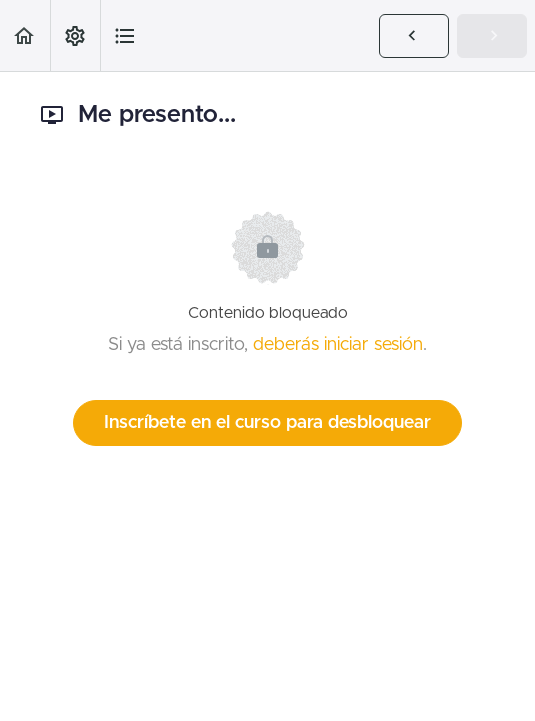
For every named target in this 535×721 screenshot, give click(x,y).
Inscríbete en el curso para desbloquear (267, 423)
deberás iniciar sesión (338, 345)
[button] (25, 35)
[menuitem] (75, 35)
